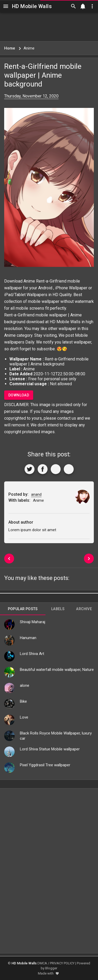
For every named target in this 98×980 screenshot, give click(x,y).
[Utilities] (92, 6)
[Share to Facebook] (43, 469)
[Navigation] (6, 6)
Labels (58, 609)
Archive (84, 609)
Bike (23, 701)
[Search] (73, 6)
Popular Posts (23, 609)
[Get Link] (56, 469)
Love (24, 717)
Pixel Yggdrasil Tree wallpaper (45, 765)
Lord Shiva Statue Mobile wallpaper (50, 749)
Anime (10, 335)
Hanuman (28, 638)
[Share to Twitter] (30, 469)
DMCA (42, 963)
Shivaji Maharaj (33, 622)
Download (19, 395)
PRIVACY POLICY (62, 963)
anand (36, 494)
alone (25, 685)
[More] (69, 469)
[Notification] (83, 6)
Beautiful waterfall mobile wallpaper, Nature (57, 670)
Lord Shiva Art (32, 654)
